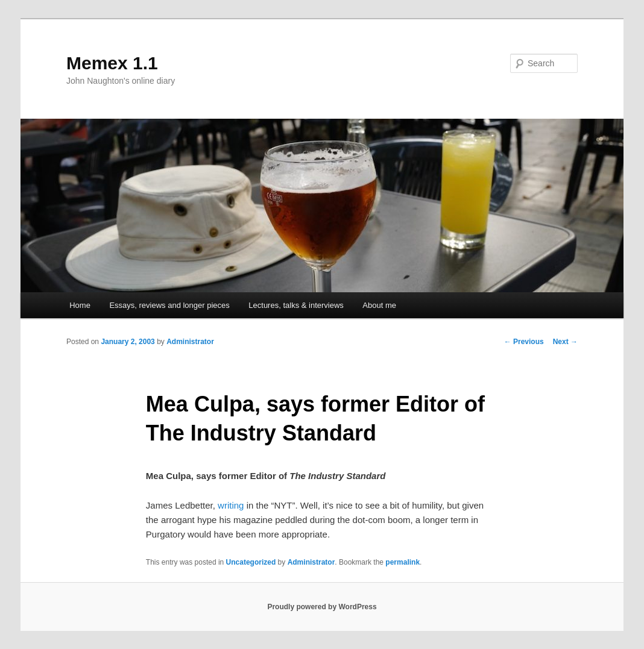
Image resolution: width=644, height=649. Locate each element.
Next (565, 342)
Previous (524, 342)
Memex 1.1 (112, 63)
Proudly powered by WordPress (322, 607)
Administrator (190, 342)
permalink (402, 562)
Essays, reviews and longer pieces (169, 305)
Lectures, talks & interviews (296, 305)
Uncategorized (251, 562)
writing (231, 505)
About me (379, 305)
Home (80, 305)
